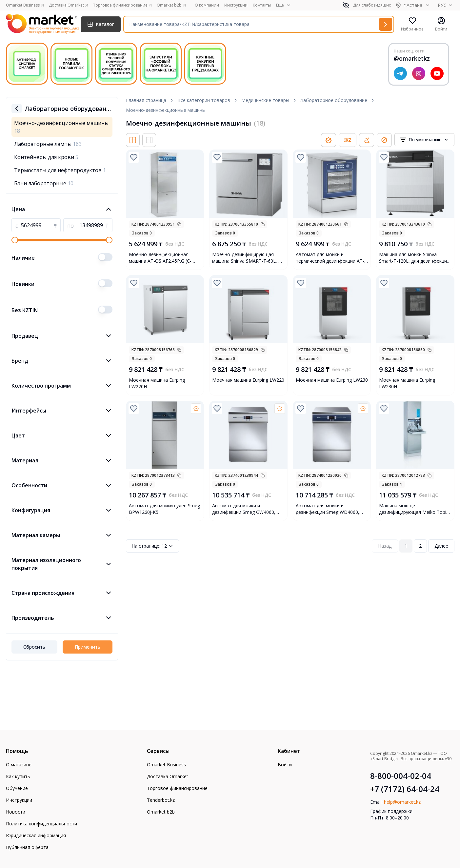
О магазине (19, 765)
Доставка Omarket (168, 776)
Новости (16, 812)
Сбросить (34, 647)
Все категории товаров (204, 100)
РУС (446, 5)
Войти (285, 765)
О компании (207, 5)
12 (152, 546)
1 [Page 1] (406, 546)
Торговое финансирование (177, 788)
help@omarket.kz (402, 802)
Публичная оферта (27, 847)
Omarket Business (166, 765)
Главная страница (146, 100)
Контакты (262, 5)
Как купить (18, 776)
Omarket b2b (161, 812)
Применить (88, 647)
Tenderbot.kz (161, 800)
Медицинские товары (265, 100)
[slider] (15, 240)
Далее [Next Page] (441, 546)
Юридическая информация (36, 835)
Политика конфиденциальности (41, 824)
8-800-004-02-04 (401, 776)
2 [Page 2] (420, 546)
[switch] (105, 257)
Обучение (17, 788)
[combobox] (424, 140)
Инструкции (236, 5)
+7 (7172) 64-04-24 (405, 789)
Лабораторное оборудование (334, 100)
